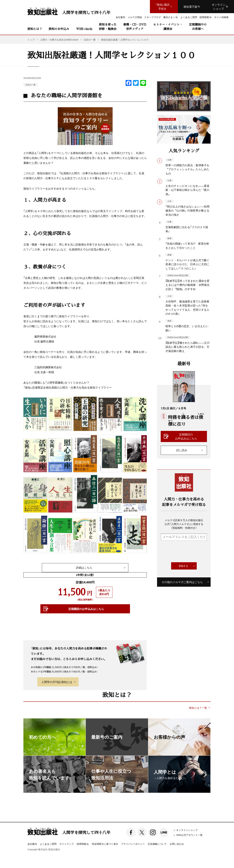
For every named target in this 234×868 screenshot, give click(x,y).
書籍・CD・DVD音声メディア (135, 27)
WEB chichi (84, 29)
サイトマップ (67, 844)
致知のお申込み (59, 29)
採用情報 (83, 844)
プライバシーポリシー (133, 844)
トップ (31, 40)
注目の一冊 (30, 85)
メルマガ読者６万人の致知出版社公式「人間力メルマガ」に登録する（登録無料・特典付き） (184, 524)
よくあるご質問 (48, 844)
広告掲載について (157, 844)
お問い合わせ (177, 844)
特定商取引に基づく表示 (105, 844)
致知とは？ (35, 29)
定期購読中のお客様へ (198, 27)
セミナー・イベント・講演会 (168, 27)
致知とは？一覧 (198, 708)
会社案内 (32, 844)
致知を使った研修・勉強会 (108, 27)
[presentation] (188, 551)
